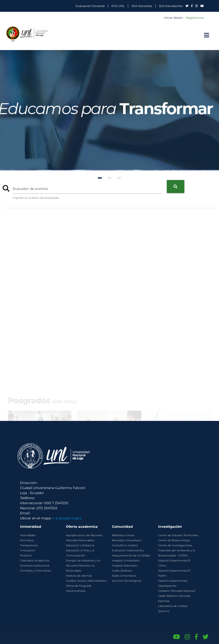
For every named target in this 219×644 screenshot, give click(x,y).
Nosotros (26, 555)
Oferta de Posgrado (79, 586)
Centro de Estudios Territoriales (178, 535)
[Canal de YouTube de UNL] (176, 637)
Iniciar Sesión (173, 18)
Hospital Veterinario (125, 566)
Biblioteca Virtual (123, 535)
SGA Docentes (142, 6)
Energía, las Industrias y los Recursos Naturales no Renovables (83, 566)
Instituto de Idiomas (79, 576)
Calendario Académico (35, 560)
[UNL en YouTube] (202, 6)
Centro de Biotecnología (174, 540)
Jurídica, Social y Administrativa (86, 581)
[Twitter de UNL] (206, 637)
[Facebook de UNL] (196, 637)
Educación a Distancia (80, 545)
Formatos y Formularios (35, 571)
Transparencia (29, 545)
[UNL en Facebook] (192, 6)
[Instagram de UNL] (187, 637)
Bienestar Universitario (127, 540)
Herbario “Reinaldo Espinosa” (177, 591)
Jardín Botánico (122, 571)
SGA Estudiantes (171, 6)
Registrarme (195, 18)
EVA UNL (118, 6)
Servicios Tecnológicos (127, 581)
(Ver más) (64, 419)
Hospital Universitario (126, 560)
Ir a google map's (67, 518)
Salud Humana (76, 591)
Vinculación (28, 550)
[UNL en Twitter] (187, 6)
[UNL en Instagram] (197, 6)
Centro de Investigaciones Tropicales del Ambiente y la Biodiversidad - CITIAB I (177, 550)
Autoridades (28, 535)
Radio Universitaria (124, 576)
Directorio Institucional (35, 566)
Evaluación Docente (90, 6)
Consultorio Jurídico (125, 545)
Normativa (27, 540)
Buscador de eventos (30, 189)
